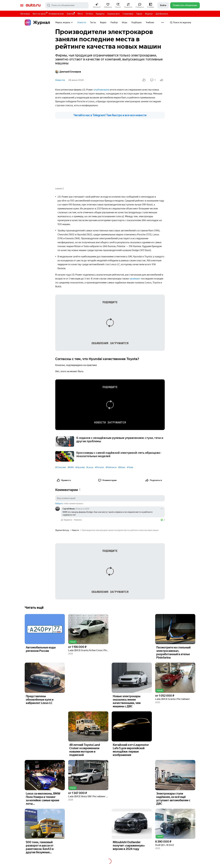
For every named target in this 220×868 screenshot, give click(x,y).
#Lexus (90, 467)
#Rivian (122, 467)
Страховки (128, 14)
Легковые (25, 14)
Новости (82, 22)
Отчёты (89, 14)
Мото (80, 14)
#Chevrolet (61, 467)
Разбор (114, 22)
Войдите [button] (59, 503)
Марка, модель (64, 22)
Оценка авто (114, 14)
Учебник (150, 22)
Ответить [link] (78, 520)
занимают (135, 278)
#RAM (71, 467)
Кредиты (100, 14)
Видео (103, 22)
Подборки (136, 22)
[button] (97, 5)
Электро (71, 14)
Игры (125, 22)
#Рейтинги (111, 467)
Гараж (139, 14)
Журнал (149, 14)
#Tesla (130, 467)
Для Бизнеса (162, 14)
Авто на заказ (40, 13)
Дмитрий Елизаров (68, 72)
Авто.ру (33, 5)
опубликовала (102, 90)
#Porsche (99, 467)
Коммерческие (56, 14)
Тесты (93, 22)
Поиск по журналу (181, 22)
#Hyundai (80, 467)
